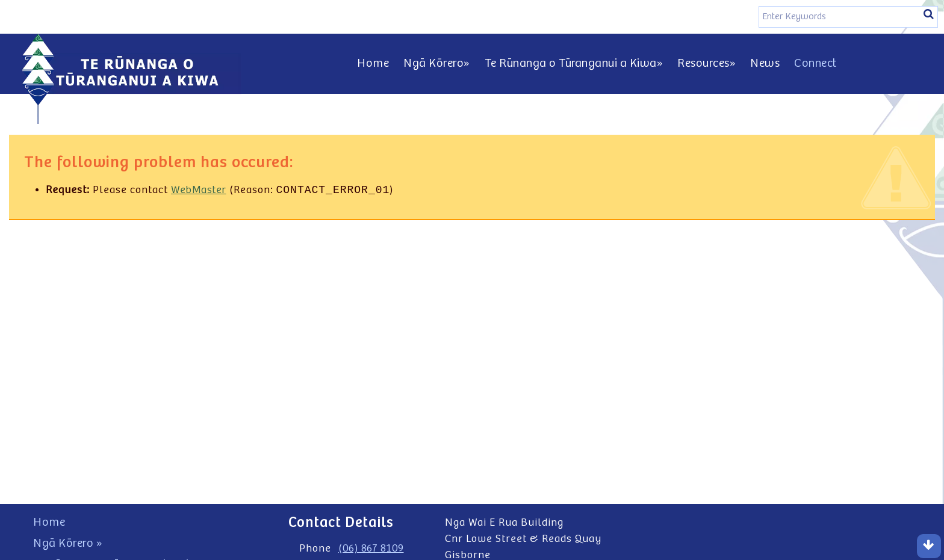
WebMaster (199, 191)
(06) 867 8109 (371, 549)
